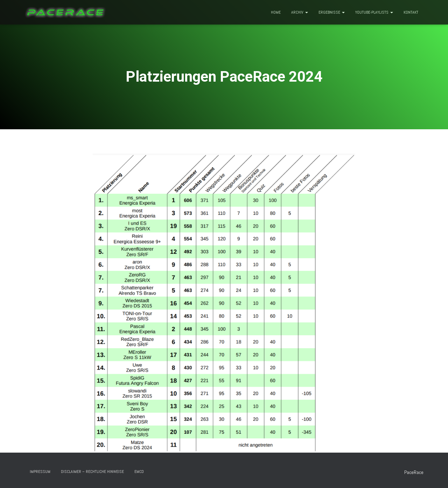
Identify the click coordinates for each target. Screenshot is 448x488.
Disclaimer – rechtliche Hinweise (92, 472)
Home (276, 12)
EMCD (139, 472)
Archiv (300, 12)
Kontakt (411, 12)
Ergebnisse (332, 12)
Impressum (40, 472)
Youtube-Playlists (374, 12)
